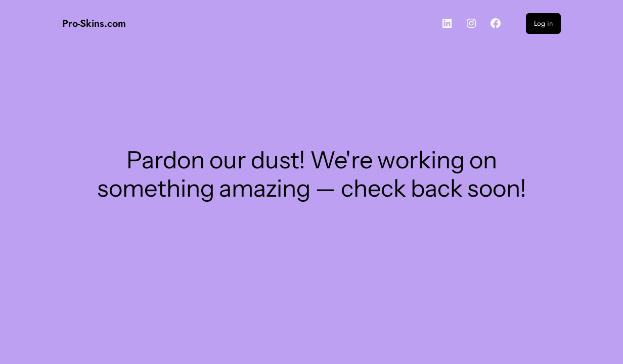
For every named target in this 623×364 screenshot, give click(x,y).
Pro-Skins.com (94, 23)
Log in (543, 23)
